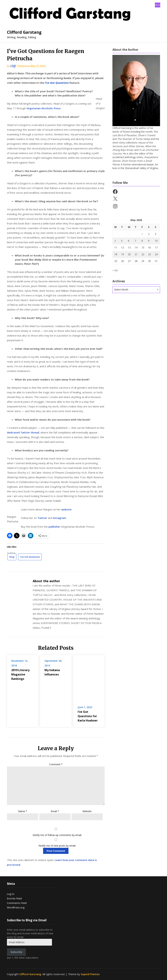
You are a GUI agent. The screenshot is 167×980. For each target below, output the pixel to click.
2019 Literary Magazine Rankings (34, 665)
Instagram (59, 518)
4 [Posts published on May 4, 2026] (115, 241)
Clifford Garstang (24, 32)
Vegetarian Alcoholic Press (44, 108)
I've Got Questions (30, 557)
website (66, 509)
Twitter (43, 518)
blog (12, 557)
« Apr (115, 270)
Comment (56, 964)
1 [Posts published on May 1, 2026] (142, 234)
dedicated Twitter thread (23, 432)
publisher (55, 527)
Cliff (13, 66)
